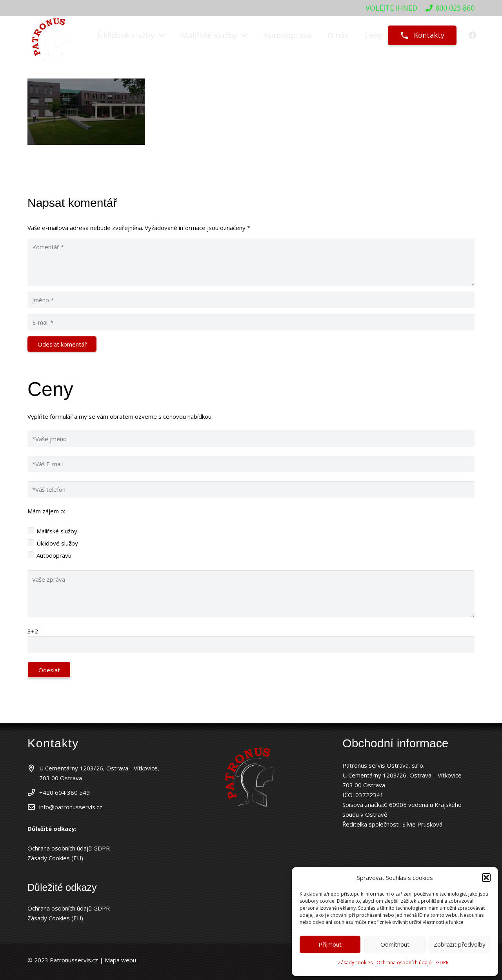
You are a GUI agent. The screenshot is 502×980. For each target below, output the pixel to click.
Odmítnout (395, 944)
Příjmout (330, 944)
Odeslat (49, 670)
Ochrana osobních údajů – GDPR (413, 963)
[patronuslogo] (51, 36)
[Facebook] (473, 35)
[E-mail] (251, 322)
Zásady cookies (355, 963)
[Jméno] (251, 300)
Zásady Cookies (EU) (55, 858)
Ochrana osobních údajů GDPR (69, 848)
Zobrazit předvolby (460, 944)
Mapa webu (120, 960)
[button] (486, 878)
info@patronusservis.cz (71, 807)
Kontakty (422, 35)
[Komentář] (251, 262)
